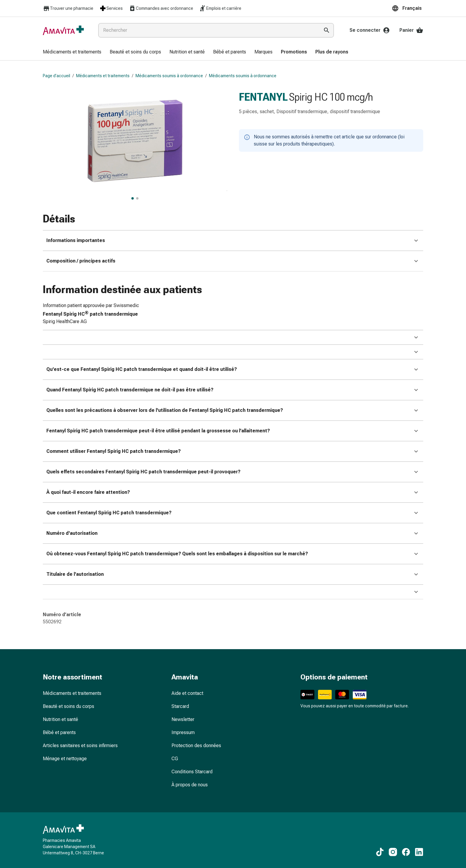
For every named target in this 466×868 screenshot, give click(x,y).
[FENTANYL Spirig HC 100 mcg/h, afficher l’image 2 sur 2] (137, 198)
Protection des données (196, 746)
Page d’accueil (56, 76)
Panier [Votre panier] (411, 30)
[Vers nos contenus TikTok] (380, 852)
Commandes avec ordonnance (161, 8)
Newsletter (183, 719)
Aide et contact (187, 693)
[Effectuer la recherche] (327, 30)
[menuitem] (72, 52)
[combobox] (208, 30)
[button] (407, 8)
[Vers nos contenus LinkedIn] (419, 852)
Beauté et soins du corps (69, 706)
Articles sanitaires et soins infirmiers (80, 746)
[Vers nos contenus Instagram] (393, 852)
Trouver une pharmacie (68, 8)
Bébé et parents (59, 732)
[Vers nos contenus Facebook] (406, 852)
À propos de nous (190, 785)
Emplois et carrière (220, 8)
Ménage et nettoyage (65, 759)
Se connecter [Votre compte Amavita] (370, 30)
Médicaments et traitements (103, 76)
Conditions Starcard (192, 772)
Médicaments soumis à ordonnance (169, 76)
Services (111, 8)
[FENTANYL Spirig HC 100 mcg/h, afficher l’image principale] (133, 198)
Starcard (180, 706)
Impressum (183, 732)
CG (175, 759)
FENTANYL (263, 97)
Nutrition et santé (60, 719)
